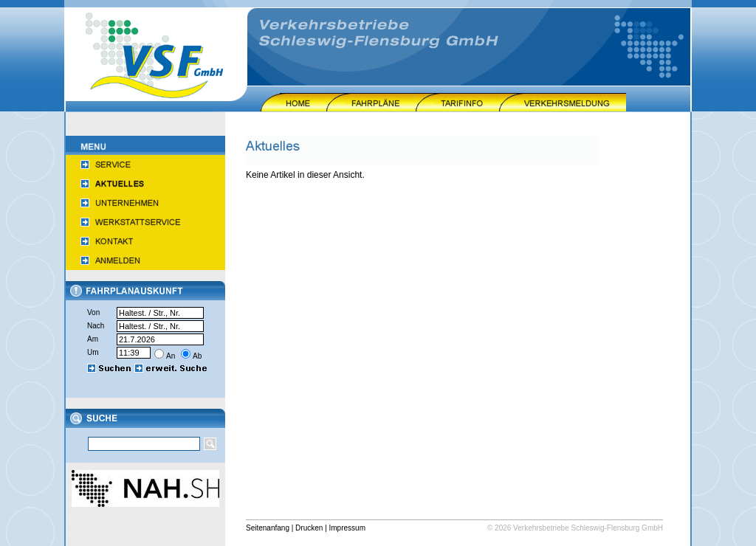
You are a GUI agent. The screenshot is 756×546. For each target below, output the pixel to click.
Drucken (309, 528)
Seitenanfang (268, 528)
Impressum (347, 528)
